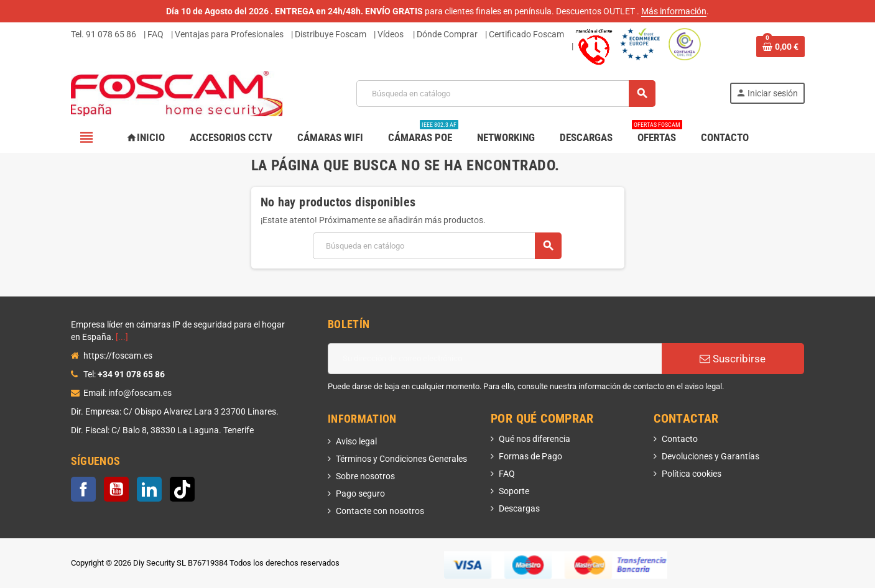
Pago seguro (360, 494)
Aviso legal (356, 441)
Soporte (514, 491)
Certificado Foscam (526, 34)
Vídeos (391, 34)
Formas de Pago (530, 456)
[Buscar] (506, 94)
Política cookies (692, 474)
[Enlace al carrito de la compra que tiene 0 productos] (780, 47)
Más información (674, 11)
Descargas (519, 508)
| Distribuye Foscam (329, 34)
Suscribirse (733, 359)
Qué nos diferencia (535, 439)
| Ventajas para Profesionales (227, 34)
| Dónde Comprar (445, 34)
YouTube (116, 489)
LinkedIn (149, 489)
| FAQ (154, 34)
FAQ (507, 474)
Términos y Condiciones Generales (401, 459)
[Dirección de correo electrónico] (495, 359)
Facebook (83, 489)
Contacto (680, 439)
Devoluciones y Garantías (711, 456)
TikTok (182, 489)
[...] (122, 337)
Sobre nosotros (365, 476)
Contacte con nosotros (380, 511)
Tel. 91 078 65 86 (104, 34)
